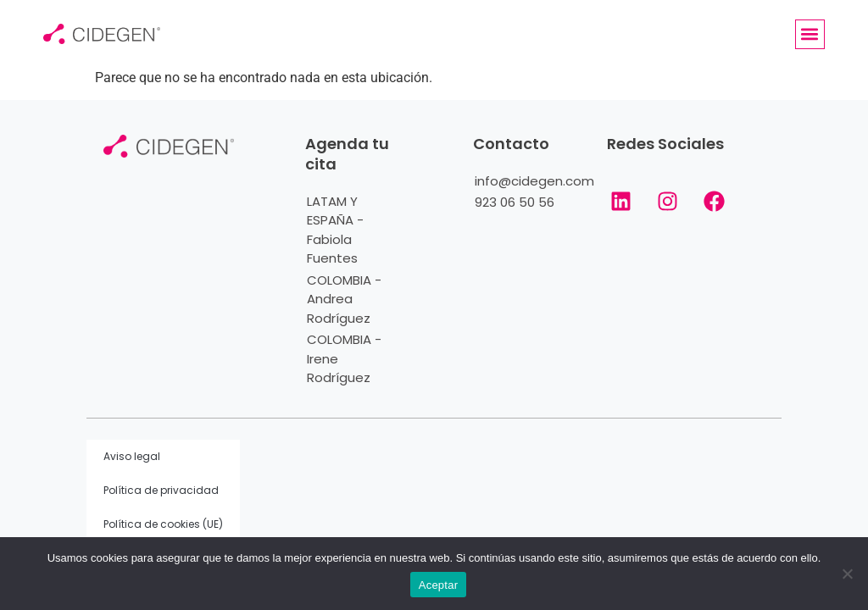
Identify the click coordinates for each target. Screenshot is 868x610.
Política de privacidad (161, 490)
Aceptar (439, 585)
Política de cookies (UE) (163, 524)
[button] (810, 34)
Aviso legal (132, 456)
